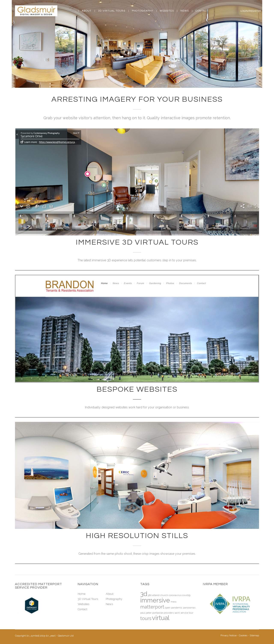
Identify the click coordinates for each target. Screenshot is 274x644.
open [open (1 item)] (168, 608)
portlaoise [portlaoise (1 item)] (158, 613)
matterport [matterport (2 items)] (152, 607)
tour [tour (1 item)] (191, 613)
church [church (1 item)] (164, 595)
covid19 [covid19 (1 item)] (186, 595)
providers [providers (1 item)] (169, 613)
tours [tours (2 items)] (146, 618)
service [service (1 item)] (184, 613)
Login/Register (251, 11)
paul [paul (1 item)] (143, 613)
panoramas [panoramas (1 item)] (189, 608)
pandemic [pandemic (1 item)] (177, 608)
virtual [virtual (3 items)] (161, 618)
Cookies (243, 636)
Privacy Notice (229, 636)
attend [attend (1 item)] (156, 595)
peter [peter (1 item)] (149, 613)
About (87, 11)
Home (71, 11)
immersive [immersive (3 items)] (155, 600)
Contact (202, 11)
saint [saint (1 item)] (177, 613)
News (185, 11)
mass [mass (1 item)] (173, 602)
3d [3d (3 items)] (144, 594)
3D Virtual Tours (112, 11)
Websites (167, 11)
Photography (142, 11)
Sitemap (254, 636)
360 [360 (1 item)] (150, 595)
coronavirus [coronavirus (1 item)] (175, 595)
